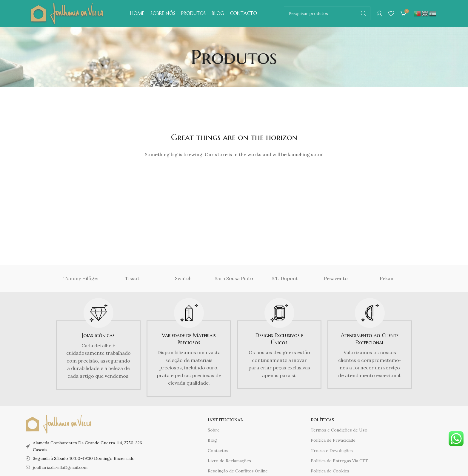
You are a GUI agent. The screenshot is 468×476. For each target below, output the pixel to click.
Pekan (387, 278)
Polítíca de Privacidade (333, 440)
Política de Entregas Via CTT (340, 461)
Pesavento (336, 278)
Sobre (214, 430)
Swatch (183, 278)
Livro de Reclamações (229, 461)
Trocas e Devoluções (332, 451)
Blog (212, 440)
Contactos (218, 451)
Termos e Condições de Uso (339, 430)
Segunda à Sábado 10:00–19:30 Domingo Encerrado (84, 458)
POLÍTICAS (322, 420)
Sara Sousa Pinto (234, 278)
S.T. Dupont (285, 278)
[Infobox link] (98, 344)
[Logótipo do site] (67, 13)
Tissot (132, 278)
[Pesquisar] (327, 13)
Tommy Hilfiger (81, 278)
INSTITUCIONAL (225, 420)
